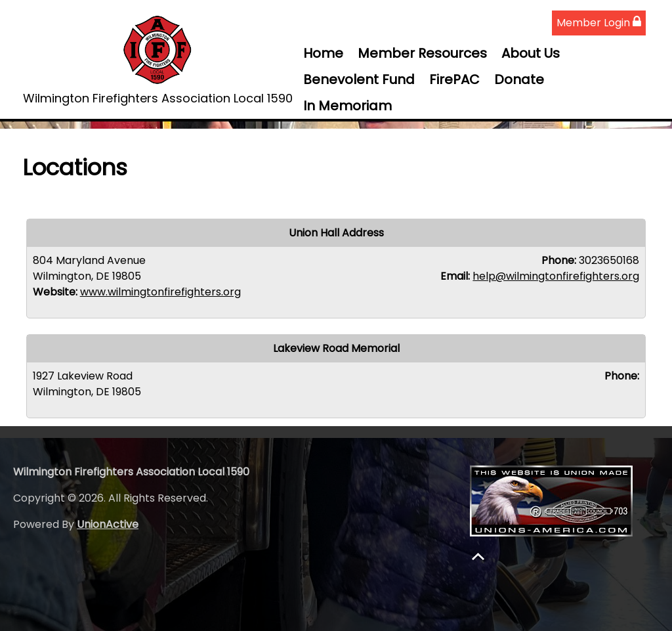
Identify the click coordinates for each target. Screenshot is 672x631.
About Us (531, 53)
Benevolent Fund (359, 79)
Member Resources (422, 53)
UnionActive (108, 524)
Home (323, 53)
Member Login (599, 23)
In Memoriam (347, 106)
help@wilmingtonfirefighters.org (556, 276)
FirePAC (454, 79)
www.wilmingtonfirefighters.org (160, 292)
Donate (519, 79)
